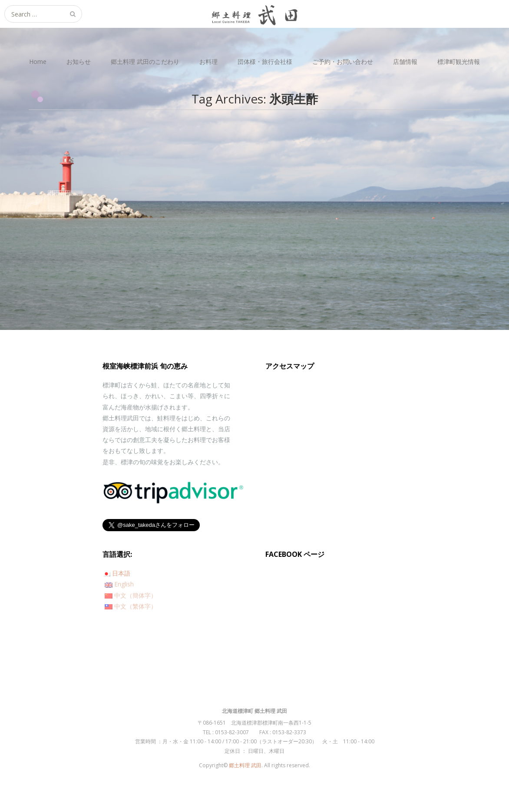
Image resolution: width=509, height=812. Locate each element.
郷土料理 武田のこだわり (145, 62)
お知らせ (79, 62)
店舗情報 (405, 62)
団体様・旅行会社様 (265, 62)
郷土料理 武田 (245, 765)
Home (38, 62)
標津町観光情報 (459, 62)
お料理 (208, 62)
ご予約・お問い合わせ (343, 62)
